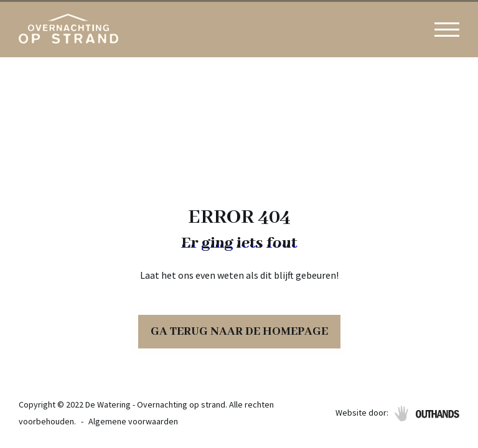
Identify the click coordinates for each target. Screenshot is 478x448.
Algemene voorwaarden (133, 421)
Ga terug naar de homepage (239, 332)
